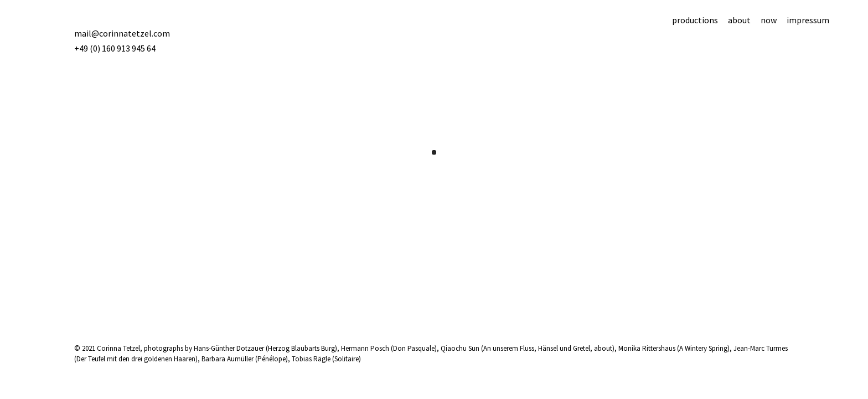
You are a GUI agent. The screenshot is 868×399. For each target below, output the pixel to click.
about (739, 20)
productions (695, 20)
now (769, 20)
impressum (808, 20)
